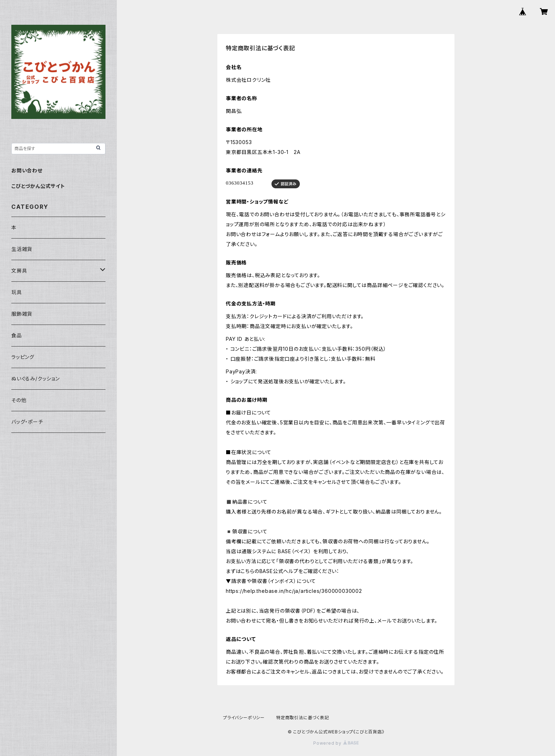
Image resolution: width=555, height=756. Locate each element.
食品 (17, 335)
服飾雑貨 (22, 314)
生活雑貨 (22, 249)
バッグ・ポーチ (27, 422)
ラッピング (23, 357)
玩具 (17, 292)
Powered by (336, 743)
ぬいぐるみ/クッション (36, 379)
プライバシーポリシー (244, 718)
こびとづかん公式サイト (38, 186)
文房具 (19, 271)
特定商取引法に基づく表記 (303, 718)
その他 (19, 400)
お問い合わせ (27, 170)
